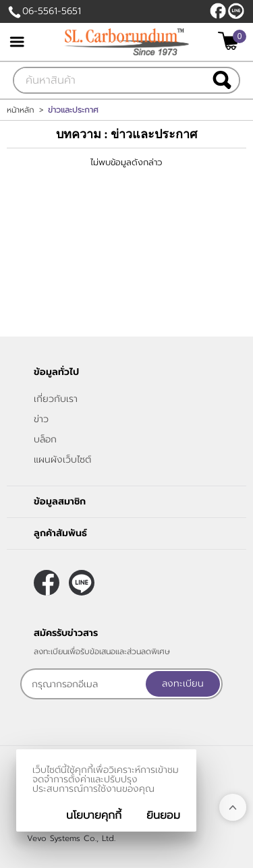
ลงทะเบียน (183, 684)
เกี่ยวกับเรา (56, 399)
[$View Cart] (230, 41)
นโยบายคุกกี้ (94, 815)
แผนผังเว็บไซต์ (62, 460)
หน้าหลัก (21, 110)
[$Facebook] (218, 11)
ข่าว (41, 419)
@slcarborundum (236, 11)
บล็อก (45, 439)
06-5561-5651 (52, 11)
